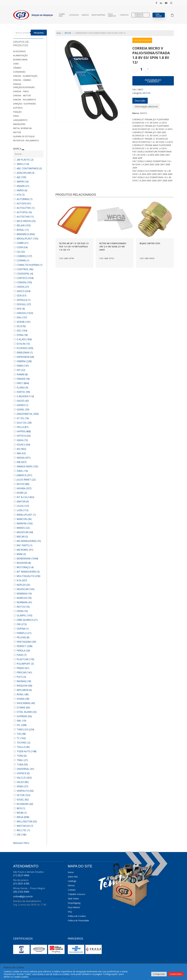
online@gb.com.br (23, 896)
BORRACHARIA (20, 60)
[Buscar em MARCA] (28, 154)
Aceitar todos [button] (176, 974)
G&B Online (159, 15)
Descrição (140, 101)
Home (71, 872)
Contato (124, 15)
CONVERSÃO (19, 72)
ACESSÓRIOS (19, 51)
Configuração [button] (159, 974)
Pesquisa (39, 33)
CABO (16, 64)
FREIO (16, 116)
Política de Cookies (77, 916)
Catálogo (74, 15)
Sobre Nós (62, 15)
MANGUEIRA (19, 124)
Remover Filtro (21, 843)
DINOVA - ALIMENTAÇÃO (25, 76)
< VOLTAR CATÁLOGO (142, 40)
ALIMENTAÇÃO (20, 55)
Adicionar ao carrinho (153, 81)
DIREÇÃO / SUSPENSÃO (25, 104)
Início (59, 33)
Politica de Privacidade (78, 920)
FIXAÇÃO (17, 112)
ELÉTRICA (18, 108)
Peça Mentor (112, 15)
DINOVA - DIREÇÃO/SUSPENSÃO (24, 86)
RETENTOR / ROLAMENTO (26, 140)
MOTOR (17, 132)
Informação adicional (146, 107)
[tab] (140, 101)
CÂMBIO (17, 68)
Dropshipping (98, 15)
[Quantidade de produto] (141, 69)
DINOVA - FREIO (21, 91)
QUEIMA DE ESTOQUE (24, 136)
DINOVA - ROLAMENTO (25, 100)
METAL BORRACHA (22, 128)
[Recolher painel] (23, 150)
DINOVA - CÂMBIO (22, 80)
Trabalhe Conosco (139, 15)
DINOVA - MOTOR (22, 95)
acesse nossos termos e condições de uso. (50, 977)
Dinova (85, 15)
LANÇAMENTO (20, 120)
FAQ (70, 912)
